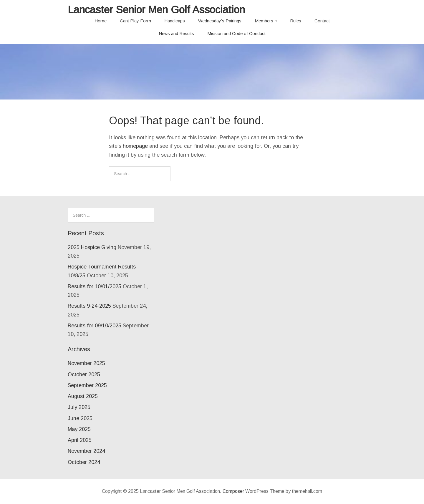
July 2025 (79, 407)
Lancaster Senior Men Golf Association (156, 10)
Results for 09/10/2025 (95, 326)
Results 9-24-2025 (89, 306)
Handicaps (175, 21)
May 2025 (79, 429)
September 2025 (87, 385)
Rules (296, 21)
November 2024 (86, 451)
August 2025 (83, 396)
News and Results (176, 33)
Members (264, 21)
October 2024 (84, 462)
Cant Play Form (135, 21)
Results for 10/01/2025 (95, 286)
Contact (322, 21)
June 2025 (80, 418)
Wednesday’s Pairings (220, 21)
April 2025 (80, 440)
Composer (233, 491)
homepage (135, 146)
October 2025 (84, 374)
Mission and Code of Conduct (236, 33)
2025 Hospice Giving (92, 247)
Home (101, 21)
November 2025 (86, 363)
